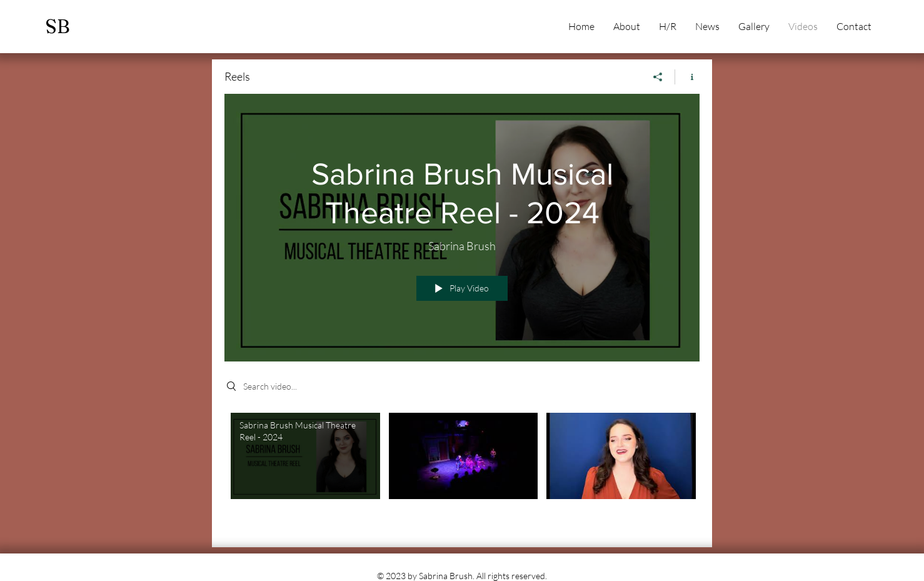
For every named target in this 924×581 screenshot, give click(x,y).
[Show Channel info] (687, 77)
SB (57, 27)
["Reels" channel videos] (462, 471)
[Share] (658, 77)
